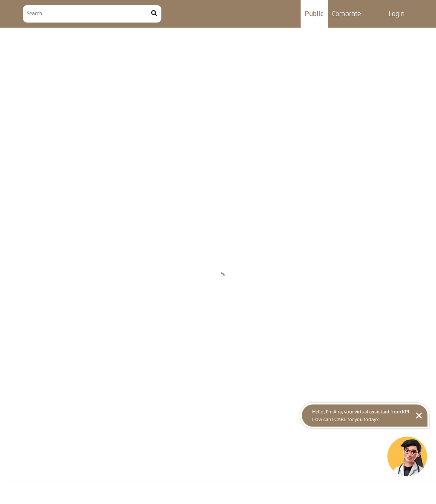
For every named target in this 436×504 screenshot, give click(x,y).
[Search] (87, 14)
